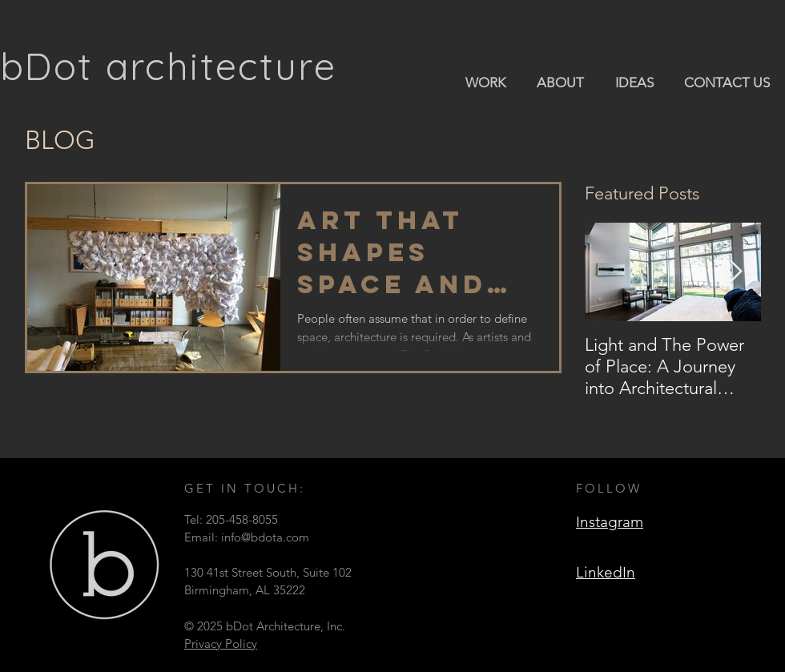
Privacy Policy (221, 644)
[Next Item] (735, 272)
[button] (485, 82)
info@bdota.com (265, 537)
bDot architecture (168, 66)
